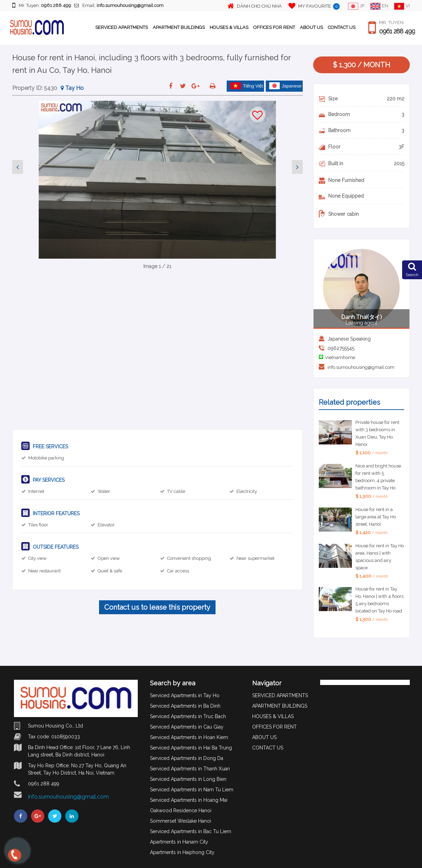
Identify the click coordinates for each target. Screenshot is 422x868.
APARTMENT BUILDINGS (179, 27)
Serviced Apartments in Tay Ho (185, 695)
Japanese (285, 86)
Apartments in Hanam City (179, 842)
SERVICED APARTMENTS (122, 27)
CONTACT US (342, 27)
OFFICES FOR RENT (274, 27)
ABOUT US (311, 27)
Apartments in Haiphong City (182, 852)
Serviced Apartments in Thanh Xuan (190, 769)
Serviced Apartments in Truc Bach (188, 716)
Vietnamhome (340, 357)
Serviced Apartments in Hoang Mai (189, 800)
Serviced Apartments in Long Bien (188, 779)
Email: (119, 5)
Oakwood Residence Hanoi (181, 810)
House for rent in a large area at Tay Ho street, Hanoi (376, 517)
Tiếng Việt (247, 86)
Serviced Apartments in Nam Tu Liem (192, 790)
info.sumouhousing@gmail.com (361, 367)
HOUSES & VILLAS (229, 27)
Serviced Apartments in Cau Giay (187, 727)
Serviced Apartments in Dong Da (187, 758)
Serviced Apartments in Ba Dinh (185, 706)
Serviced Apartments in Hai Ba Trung (191, 748)
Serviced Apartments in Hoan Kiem (189, 737)
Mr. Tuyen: (42, 5)
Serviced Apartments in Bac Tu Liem (191, 831)
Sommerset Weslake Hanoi (180, 821)
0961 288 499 (397, 31)
